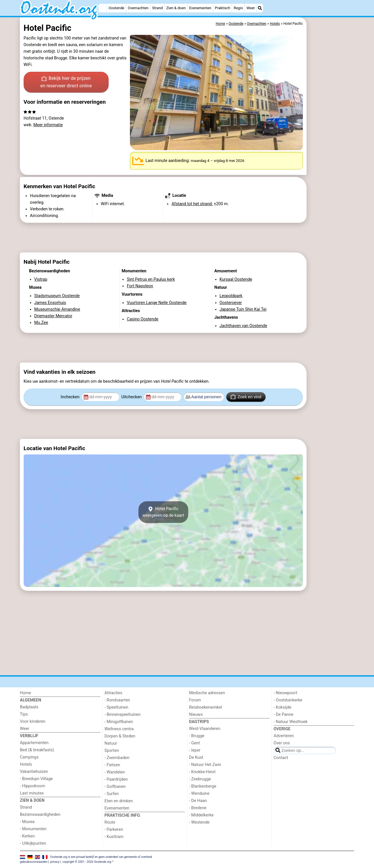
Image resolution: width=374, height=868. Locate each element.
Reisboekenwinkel (206, 707)
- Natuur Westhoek (291, 722)
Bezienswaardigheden (40, 815)
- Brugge (197, 736)
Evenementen (200, 8)
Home (25, 693)
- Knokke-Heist (202, 772)
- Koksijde (283, 707)
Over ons (282, 743)
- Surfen (112, 794)
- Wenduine (199, 794)
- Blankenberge (203, 786)
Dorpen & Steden (120, 736)
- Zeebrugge (200, 779)
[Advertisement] (331, 150)
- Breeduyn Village (36, 779)
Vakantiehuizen (34, 772)
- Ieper (195, 750)
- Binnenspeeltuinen (123, 715)
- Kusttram (114, 837)
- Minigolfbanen (119, 722)
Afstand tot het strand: (192, 204)
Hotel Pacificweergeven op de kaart (163, 512)
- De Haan (198, 801)
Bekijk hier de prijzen (66, 82)
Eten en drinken (119, 801)
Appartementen (34, 743)
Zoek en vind (246, 397)
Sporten (112, 751)
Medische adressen (207, 693)
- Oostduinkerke (288, 700)
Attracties (114, 693)
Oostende (117, 8)
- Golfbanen (115, 787)
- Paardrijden (116, 779)
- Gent (194, 743)
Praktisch (223, 8)
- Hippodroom (33, 786)
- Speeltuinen (117, 707)
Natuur (111, 743)
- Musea (27, 822)
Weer (251, 8)
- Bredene (198, 808)
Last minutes (32, 793)
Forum (195, 700)
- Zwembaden (117, 758)
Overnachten (138, 8)
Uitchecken (132, 397)
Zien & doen (176, 8)
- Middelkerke (201, 815)
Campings (29, 757)
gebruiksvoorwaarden (34, 862)
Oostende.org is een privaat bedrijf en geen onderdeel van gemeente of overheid (101, 857)
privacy (55, 862)
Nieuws (196, 715)
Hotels (26, 764)
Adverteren (284, 736)
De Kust (196, 757)
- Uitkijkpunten (33, 843)
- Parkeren (114, 830)
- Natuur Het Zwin (205, 765)
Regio (238, 8)
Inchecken (71, 397)
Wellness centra (119, 729)
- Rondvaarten (117, 700)
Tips (24, 714)
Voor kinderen (33, 721)
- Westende (199, 822)
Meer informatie (48, 125)
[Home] (103, 8)
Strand (157, 8)
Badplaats (29, 707)
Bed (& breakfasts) (37, 750)
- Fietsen (112, 765)
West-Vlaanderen (205, 729)
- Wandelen (115, 772)
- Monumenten (33, 829)
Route (110, 822)
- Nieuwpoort (286, 693)
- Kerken (27, 836)
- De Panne (284, 715)
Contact (281, 758)
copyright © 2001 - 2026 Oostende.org (87, 862)
